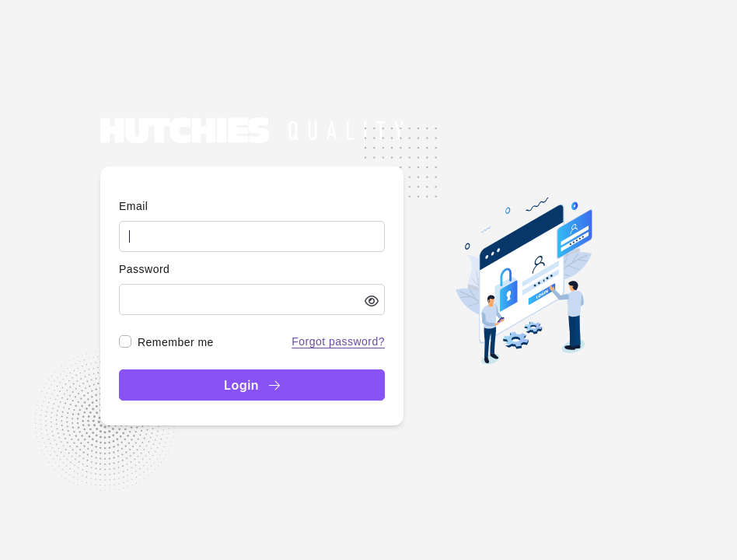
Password (144, 269)
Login (252, 385)
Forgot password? (338, 341)
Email (133, 206)
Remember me (176, 342)
